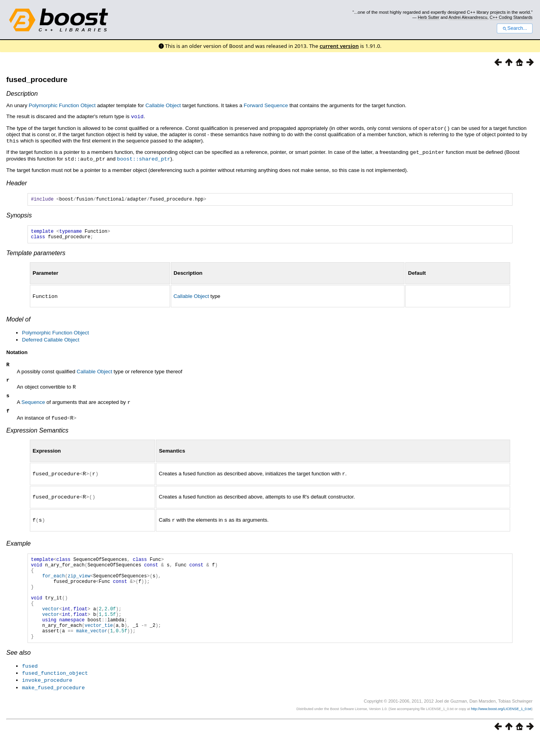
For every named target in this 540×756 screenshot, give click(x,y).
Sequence (33, 405)
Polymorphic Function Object (62, 105)
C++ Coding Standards (511, 17)
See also (18, 672)
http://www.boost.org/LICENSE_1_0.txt (501, 727)
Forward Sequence (266, 105)
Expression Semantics (37, 434)
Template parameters (36, 255)
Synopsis (19, 215)
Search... (515, 28)
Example (18, 545)
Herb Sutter (429, 17)
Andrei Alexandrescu (468, 17)
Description (22, 94)
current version (339, 46)
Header (16, 181)
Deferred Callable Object (51, 341)
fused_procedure (37, 79)
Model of (18, 320)
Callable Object (163, 105)
